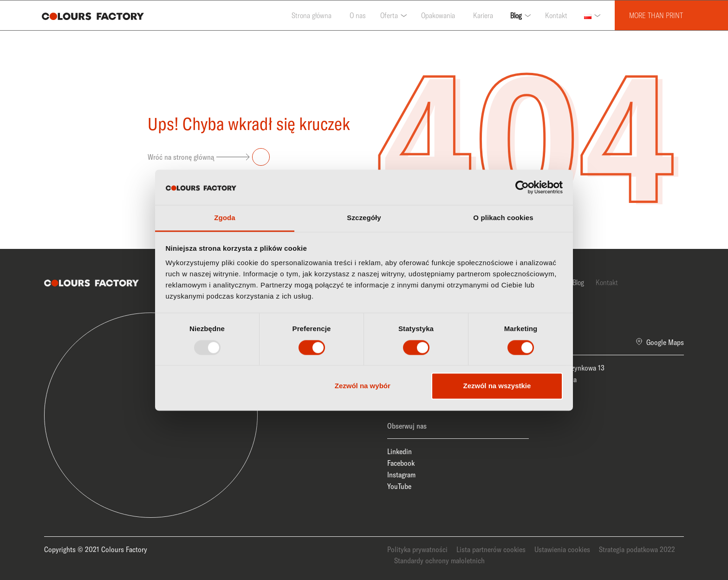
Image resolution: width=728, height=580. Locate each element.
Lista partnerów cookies (491, 549)
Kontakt (556, 15)
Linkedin (400, 451)
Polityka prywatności (417, 549)
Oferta (389, 15)
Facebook (401, 463)
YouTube (399, 486)
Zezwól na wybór (363, 386)
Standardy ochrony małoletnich (439, 560)
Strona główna (312, 15)
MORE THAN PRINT (656, 15)
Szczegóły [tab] (364, 218)
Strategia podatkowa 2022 (637, 549)
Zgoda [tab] (225, 218)
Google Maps (665, 342)
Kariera (483, 15)
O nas (357, 15)
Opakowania (438, 15)
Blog (516, 15)
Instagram (401, 475)
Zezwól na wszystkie (497, 386)
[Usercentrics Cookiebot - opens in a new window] (522, 187)
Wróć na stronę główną (209, 157)
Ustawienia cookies (562, 549)
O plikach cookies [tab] (503, 218)
